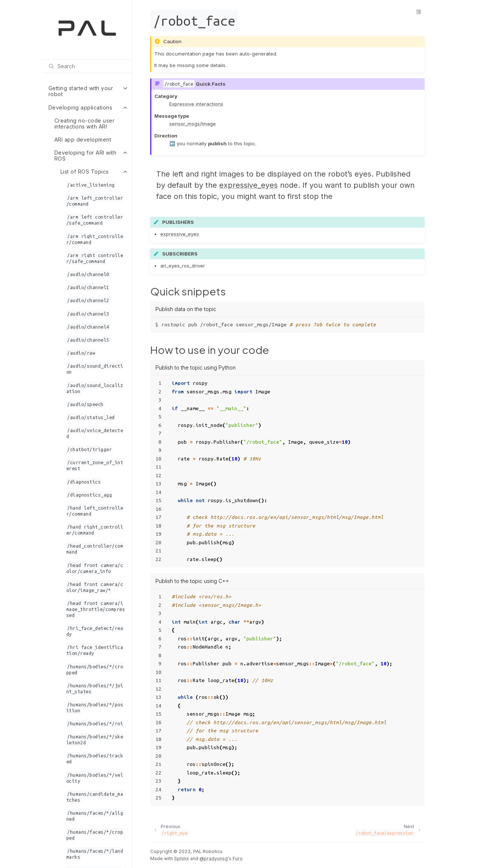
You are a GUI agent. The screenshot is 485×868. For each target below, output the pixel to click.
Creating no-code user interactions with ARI (85, 123)
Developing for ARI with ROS (86, 156)
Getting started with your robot (81, 91)
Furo (238, 859)
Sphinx (182, 859)
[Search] (87, 66)
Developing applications (81, 107)
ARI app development (83, 140)
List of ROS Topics (85, 172)
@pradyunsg (214, 859)
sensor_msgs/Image (193, 124)
